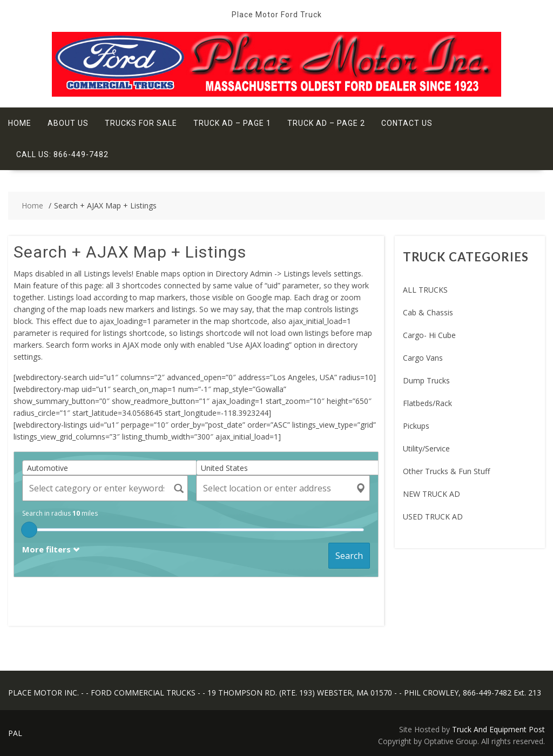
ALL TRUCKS (425, 290)
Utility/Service (426, 448)
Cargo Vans (423, 358)
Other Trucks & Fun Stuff (446, 471)
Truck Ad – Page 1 (232, 123)
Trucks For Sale (141, 123)
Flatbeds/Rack (427, 403)
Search (349, 556)
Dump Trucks (426, 380)
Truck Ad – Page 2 (326, 123)
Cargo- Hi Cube (429, 335)
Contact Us (407, 123)
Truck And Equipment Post (498, 729)
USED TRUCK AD (433, 517)
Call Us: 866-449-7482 (62, 154)
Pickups (416, 426)
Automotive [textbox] (48, 468)
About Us (68, 123)
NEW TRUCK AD (431, 494)
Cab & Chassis (428, 312)
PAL (15, 733)
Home (20, 123)
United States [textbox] (224, 468)
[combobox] (113, 468)
